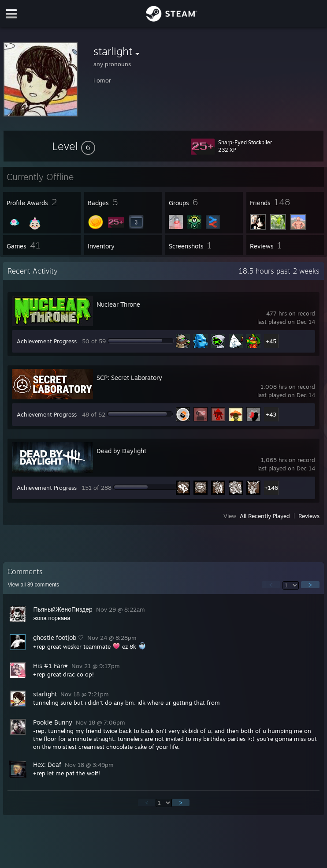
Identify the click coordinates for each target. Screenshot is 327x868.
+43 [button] (271, 414)
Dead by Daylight (121, 451)
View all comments (33, 585)
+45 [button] (271, 341)
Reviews (309, 516)
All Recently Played (265, 516)
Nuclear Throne (118, 304)
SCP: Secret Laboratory (129, 378)
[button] (74, 146)
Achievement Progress (47, 341)
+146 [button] (271, 488)
